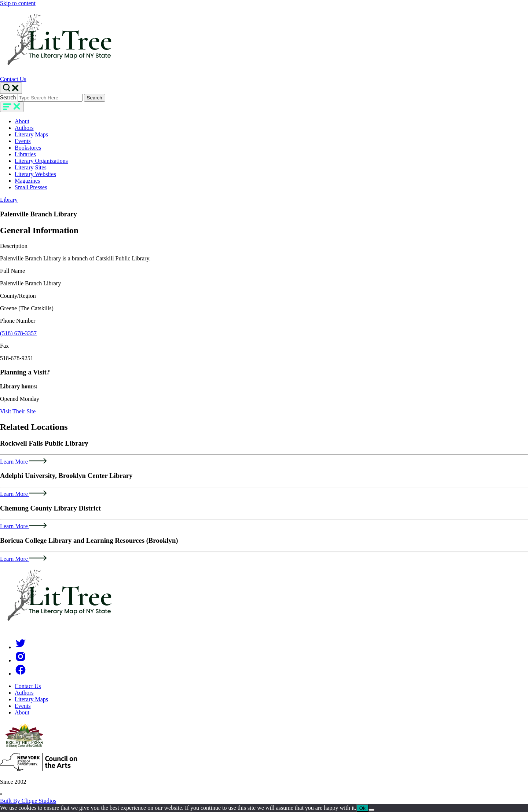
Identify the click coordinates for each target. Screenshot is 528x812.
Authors (24, 128)
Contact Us (13, 79)
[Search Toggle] (11, 88)
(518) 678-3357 (18, 333)
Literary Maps (31, 134)
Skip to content (18, 3)
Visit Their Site (18, 411)
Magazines (27, 181)
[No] (371, 810)
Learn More (23, 462)
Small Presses (31, 187)
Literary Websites (35, 174)
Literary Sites (31, 167)
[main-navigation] (12, 107)
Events (23, 141)
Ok (362, 808)
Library (9, 200)
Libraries (25, 154)
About (22, 121)
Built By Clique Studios (28, 801)
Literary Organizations (41, 161)
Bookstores (28, 148)
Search (8, 97)
